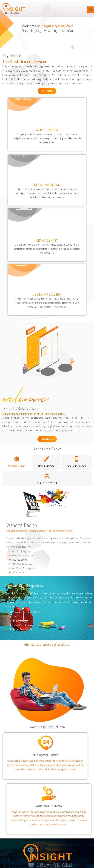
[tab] (17, 462)
